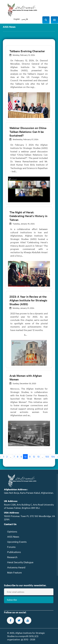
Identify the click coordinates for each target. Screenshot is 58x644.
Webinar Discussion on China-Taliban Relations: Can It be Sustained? (28, 132)
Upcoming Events (17, 542)
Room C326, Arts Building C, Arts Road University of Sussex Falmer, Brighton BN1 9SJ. (29, 506)
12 (34, 456)
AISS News (13, 537)
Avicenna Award (16, 567)
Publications (14, 552)
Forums (11, 547)
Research (12, 557)
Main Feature (14, 572)
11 (30, 456)
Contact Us (10, 524)
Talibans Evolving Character (27, 51)
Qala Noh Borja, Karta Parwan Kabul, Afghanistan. (29, 493)
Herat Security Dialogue (20, 562)
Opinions (12, 531)
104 (53, 456)
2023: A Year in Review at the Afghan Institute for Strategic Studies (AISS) (28, 300)
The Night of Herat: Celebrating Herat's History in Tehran (28, 216)
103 (47, 456)
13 (38, 456)
